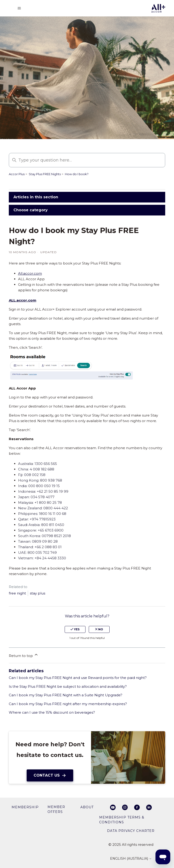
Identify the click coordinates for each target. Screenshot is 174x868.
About (87, 807)
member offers (56, 809)
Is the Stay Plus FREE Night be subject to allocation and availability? (68, 686)
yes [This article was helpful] (75, 629)
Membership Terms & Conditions (122, 820)
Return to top (24, 655)
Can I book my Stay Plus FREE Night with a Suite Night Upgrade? (66, 695)
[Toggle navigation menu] (19, 8)
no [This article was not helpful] (99, 629)
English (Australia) (131, 859)
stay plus (38, 593)
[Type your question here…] (87, 160)
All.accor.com (30, 273)
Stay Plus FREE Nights (45, 174)
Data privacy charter (131, 831)
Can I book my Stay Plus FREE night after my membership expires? (68, 704)
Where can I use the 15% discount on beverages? (52, 712)
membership (25, 807)
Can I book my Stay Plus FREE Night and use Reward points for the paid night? (78, 678)
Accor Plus (17, 174)
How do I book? (77, 174)
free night (17, 593)
